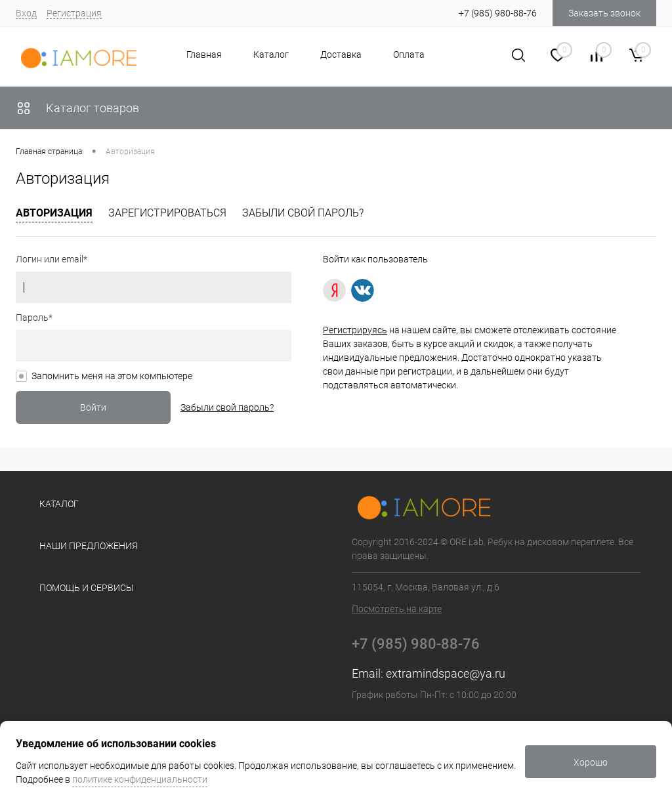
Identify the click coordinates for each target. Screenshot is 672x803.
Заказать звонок (604, 13)
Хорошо (591, 762)
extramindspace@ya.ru (446, 673)
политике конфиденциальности (140, 779)
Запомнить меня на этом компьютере (112, 376)
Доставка (341, 54)
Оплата (409, 54)
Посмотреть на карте (397, 609)
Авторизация (54, 213)
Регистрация (74, 13)
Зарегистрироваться (167, 213)
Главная (204, 54)
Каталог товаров (77, 108)
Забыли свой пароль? (303, 213)
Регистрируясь (355, 330)
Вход (26, 13)
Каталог (271, 54)
